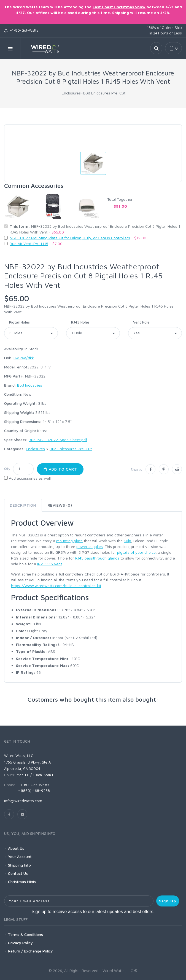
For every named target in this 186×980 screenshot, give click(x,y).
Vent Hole (141, 322)
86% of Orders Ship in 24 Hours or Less (165, 30)
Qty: (8, 469)
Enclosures (71, 93)
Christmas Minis (22, 882)
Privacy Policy (20, 943)
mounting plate (69, 541)
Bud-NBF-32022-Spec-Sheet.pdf (58, 440)
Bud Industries (30, 385)
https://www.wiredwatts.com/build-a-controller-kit (56, 586)
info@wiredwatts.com (23, 801)
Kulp (127, 541)
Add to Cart (60, 469)
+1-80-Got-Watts (21, 30)
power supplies (90, 546)
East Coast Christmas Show (119, 7)
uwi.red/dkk (24, 358)
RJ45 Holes (80, 322)
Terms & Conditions (25, 934)
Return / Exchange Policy (30, 951)
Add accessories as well (30, 478)
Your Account (20, 857)
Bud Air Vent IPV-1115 (29, 244)
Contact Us (18, 873)
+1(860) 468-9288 (34, 790)
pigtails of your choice (136, 552)
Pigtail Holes (19, 322)
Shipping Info (19, 865)
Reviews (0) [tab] (60, 505)
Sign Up (168, 901)
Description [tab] (23, 505)
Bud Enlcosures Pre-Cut (104, 93)
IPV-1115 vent (50, 564)
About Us (16, 848)
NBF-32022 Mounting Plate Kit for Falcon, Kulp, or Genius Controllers (70, 238)
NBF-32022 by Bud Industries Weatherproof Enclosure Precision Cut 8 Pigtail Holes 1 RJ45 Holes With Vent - (95, 229)
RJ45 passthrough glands (97, 558)
